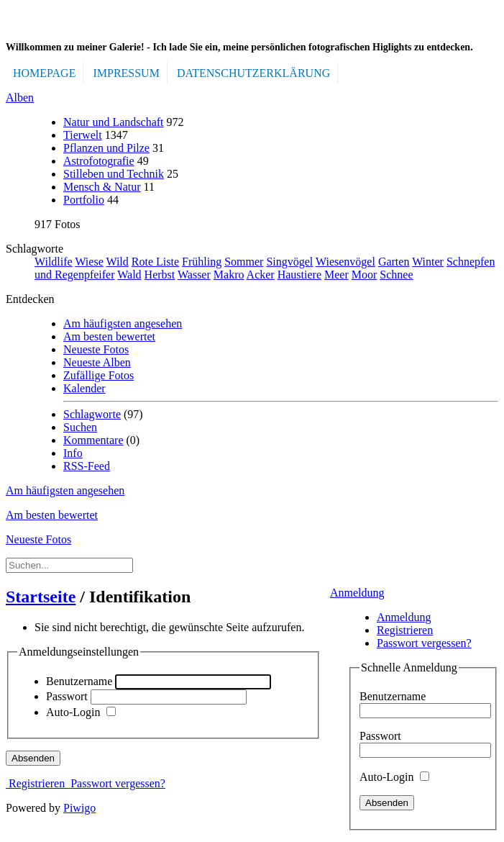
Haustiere (299, 275)
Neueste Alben (97, 362)
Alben (20, 98)
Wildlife (54, 262)
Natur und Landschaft (114, 122)
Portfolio (84, 200)
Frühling (202, 262)
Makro (229, 275)
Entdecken (30, 299)
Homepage (44, 73)
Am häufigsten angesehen (123, 323)
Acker (261, 275)
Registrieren (405, 630)
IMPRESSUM (126, 73)
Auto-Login (394, 777)
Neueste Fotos (96, 349)
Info (73, 453)
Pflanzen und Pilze (106, 148)
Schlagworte (35, 249)
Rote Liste (155, 262)
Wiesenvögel (345, 262)
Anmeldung (357, 593)
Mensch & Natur (102, 187)
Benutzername (393, 696)
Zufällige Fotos (98, 375)
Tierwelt (83, 135)
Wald (129, 275)
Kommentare (93, 440)
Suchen (80, 427)
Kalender (84, 388)
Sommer (244, 262)
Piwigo (79, 808)
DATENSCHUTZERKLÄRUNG (253, 73)
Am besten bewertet (109, 336)
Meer (336, 275)
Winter (428, 262)
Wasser (194, 275)
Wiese (89, 262)
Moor (365, 275)
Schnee (396, 275)
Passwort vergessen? (424, 643)
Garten (394, 262)
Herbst (160, 275)
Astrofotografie (99, 161)
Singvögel (289, 262)
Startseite (41, 597)
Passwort (380, 736)
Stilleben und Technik (114, 174)
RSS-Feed (87, 466)
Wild (117, 262)
